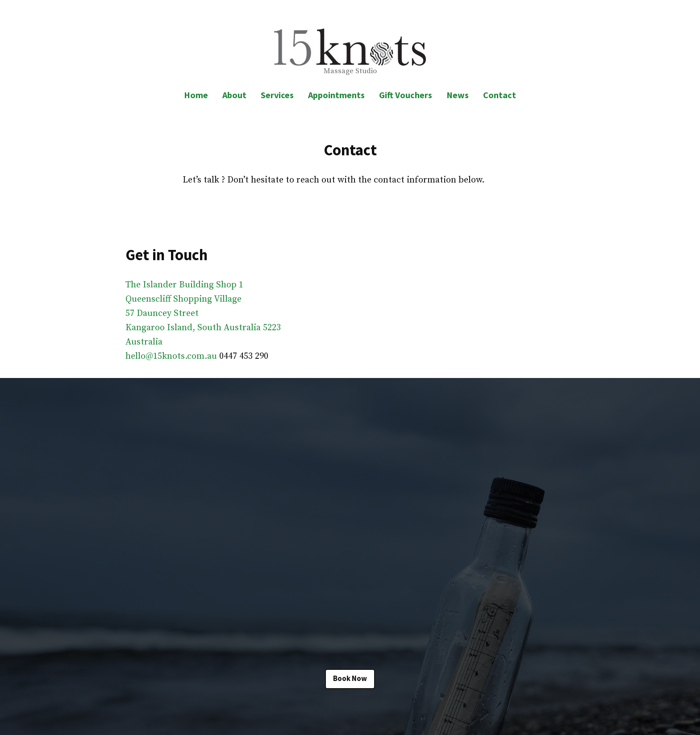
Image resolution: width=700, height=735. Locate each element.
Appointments (336, 95)
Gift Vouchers (406, 95)
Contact (500, 95)
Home (196, 95)
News (458, 95)
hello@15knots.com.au (171, 356)
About (234, 95)
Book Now (350, 679)
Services (277, 95)
